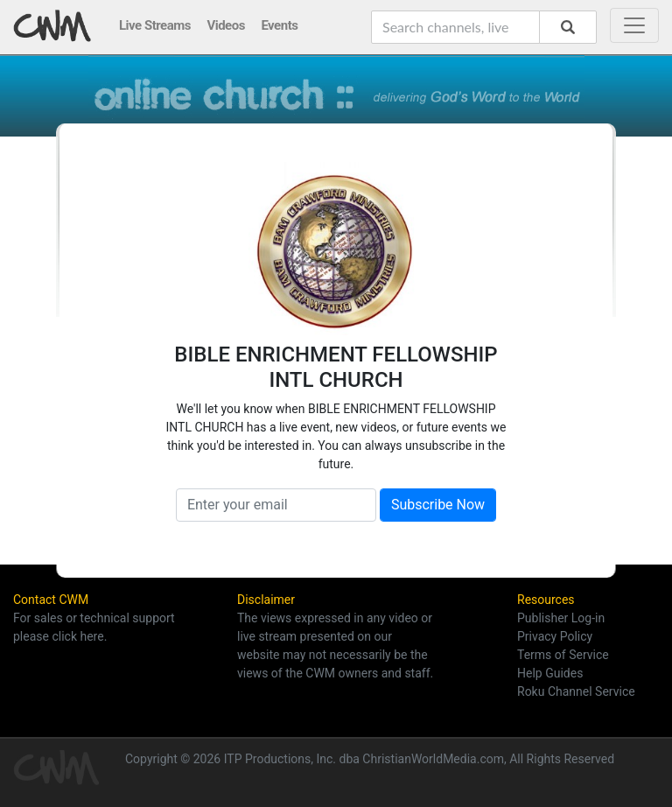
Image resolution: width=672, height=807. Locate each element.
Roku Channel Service (576, 691)
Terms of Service (563, 655)
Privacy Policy (555, 636)
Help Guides (550, 673)
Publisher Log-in (561, 618)
